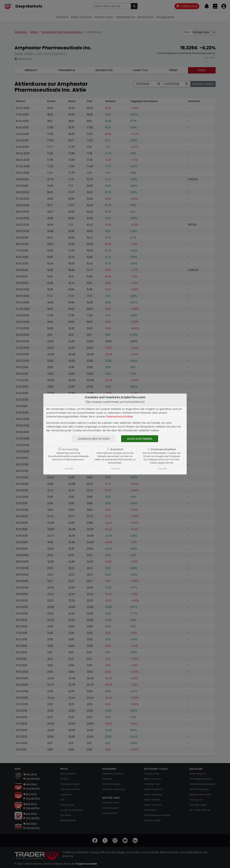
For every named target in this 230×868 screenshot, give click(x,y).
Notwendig (70, 449)
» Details (68, 469)
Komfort (117, 449)
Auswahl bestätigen (94, 439)
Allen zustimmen (140, 439)
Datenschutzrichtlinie (120, 417)
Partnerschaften (164, 449)
